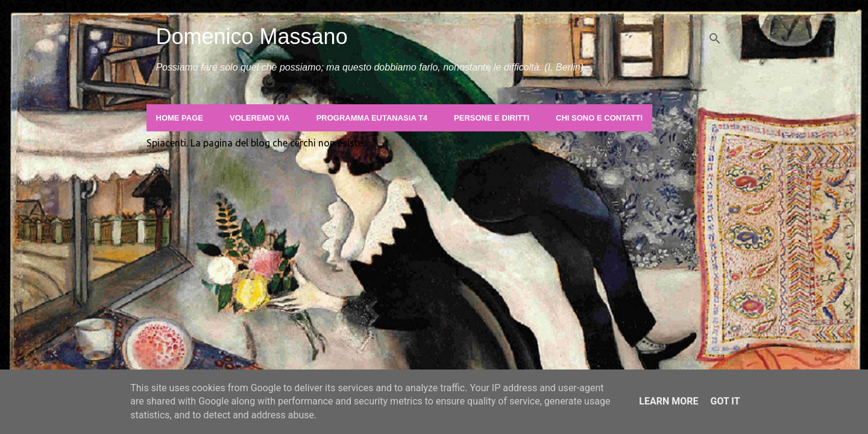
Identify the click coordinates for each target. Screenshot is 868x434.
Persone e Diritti (492, 118)
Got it (725, 401)
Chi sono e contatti (599, 118)
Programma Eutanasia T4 (372, 118)
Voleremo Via (260, 118)
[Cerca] (715, 39)
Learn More (668, 401)
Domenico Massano (252, 36)
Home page (180, 118)
